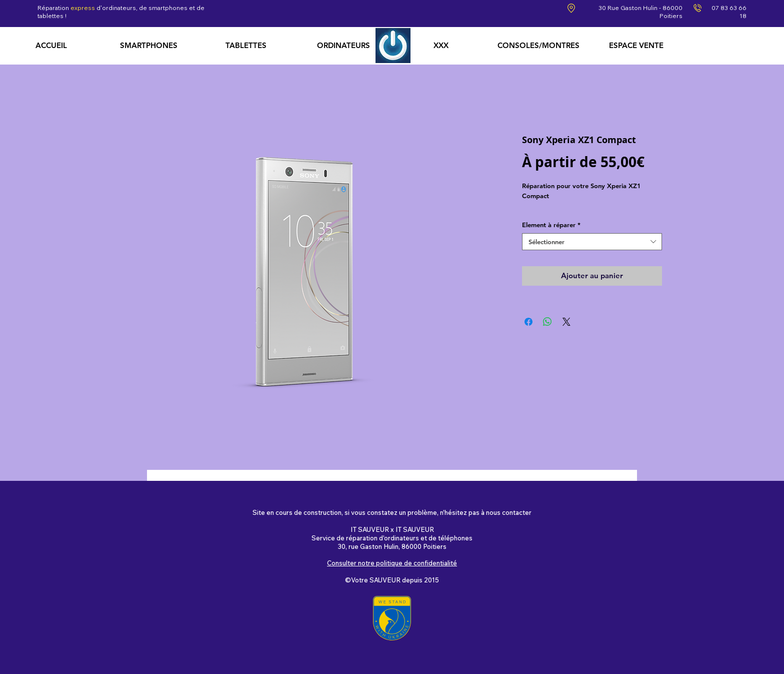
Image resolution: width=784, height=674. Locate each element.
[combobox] (592, 242)
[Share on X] (566, 322)
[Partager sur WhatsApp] (547, 322)
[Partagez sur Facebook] (528, 322)
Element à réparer (551, 225)
